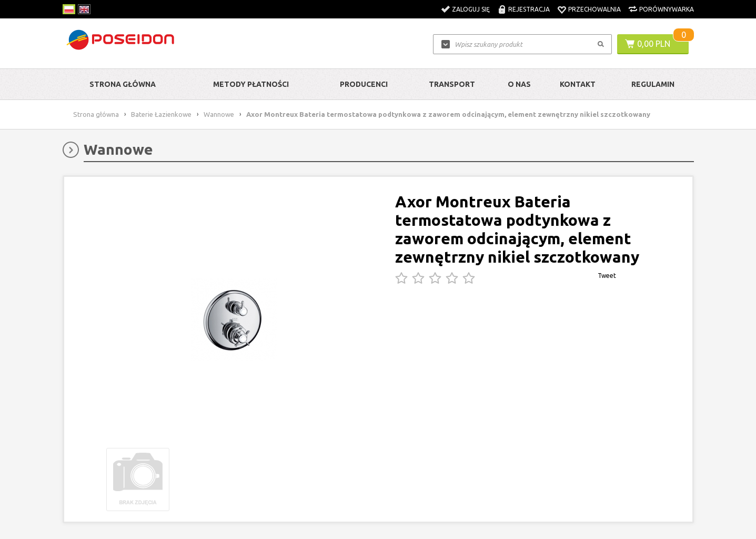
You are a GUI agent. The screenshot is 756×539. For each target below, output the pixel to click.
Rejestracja (529, 9)
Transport (452, 84)
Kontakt (578, 84)
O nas (519, 84)
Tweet (607, 276)
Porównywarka (667, 9)
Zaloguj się (471, 9)
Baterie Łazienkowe (161, 114)
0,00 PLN (654, 44)
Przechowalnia (594, 9)
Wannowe (219, 114)
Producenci (364, 84)
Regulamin (653, 84)
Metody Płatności (251, 84)
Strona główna (123, 84)
